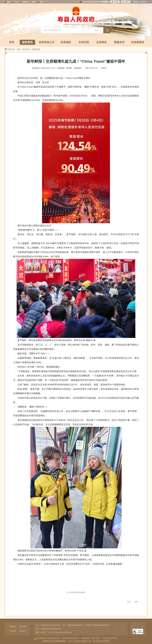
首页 (12, 42)
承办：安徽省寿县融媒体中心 (73, 625)
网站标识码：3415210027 (91, 638)
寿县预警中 (105, 2)
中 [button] (94, 68)
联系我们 (13, 626)
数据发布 (119, 42)
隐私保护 (23, 631)
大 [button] (91, 68)
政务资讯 (27, 43)
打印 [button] (129, 602)
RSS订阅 (13, 631)
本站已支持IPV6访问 (110, 638)
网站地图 (23, 626)
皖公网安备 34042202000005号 (47, 638)
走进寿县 (102, 42)
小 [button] (96, 68)
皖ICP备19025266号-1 (71, 638)
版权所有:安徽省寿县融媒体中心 (98, 625)
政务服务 (66, 42)
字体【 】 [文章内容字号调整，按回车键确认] (92, 68)
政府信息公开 (47, 42)
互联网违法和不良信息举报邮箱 (54, 641)
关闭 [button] (136, 602)
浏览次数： (78, 68)
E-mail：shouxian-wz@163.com (60, 632)
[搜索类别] (98, 30)
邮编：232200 (41, 632)
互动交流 (84, 42)
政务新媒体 (138, 42)
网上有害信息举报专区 (101, 641)
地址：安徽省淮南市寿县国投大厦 (48, 629)
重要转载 (36, 49)
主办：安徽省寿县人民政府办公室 (48, 625)
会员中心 (144, 2)
